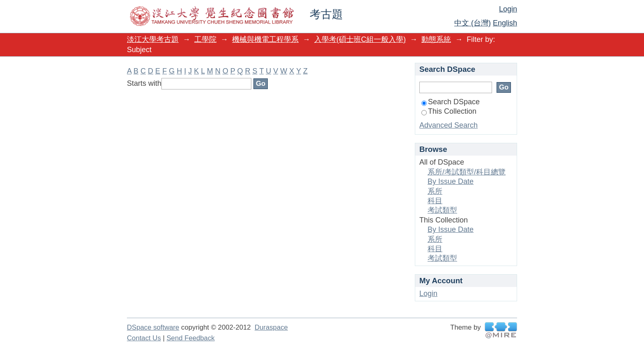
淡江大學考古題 (153, 39)
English (505, 23)
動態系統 (436, 39)
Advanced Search (448, 125)
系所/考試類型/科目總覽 (467, 172)
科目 (435, 201)
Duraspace (271, 327)
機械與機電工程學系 (265, 39)
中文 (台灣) (473, 23)
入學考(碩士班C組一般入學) (360, 39)
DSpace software (153, 327)
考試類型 (442, 210)
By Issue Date (451, 181)
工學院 (205, 39)
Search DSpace (451, 102)
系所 (435, 191)
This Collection (449, 111)
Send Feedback (190, 338)
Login (508, 9)
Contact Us (144, 338)
